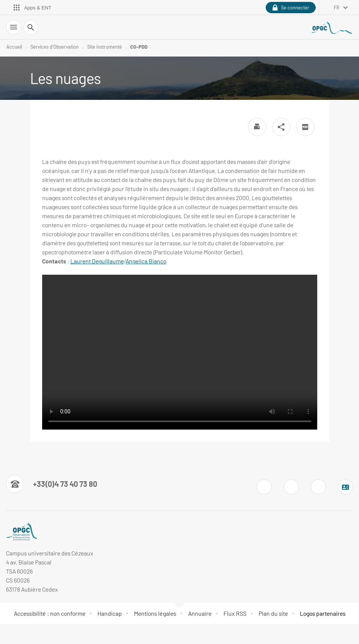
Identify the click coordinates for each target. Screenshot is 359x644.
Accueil (14, 47)
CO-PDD (139, 47)
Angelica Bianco (146, 261)
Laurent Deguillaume (97, 261)
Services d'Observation (55, 47)
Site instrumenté (105, 47)
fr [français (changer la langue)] (337, 8)
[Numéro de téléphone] (52, 484)
